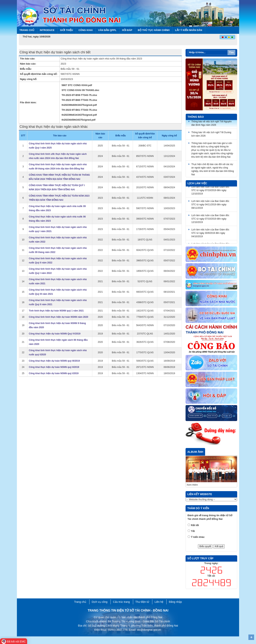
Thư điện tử (142, 602)
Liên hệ (159, 602)
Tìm (231, 52)
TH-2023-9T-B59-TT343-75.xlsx (79, 95)
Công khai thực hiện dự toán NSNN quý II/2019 (54, 367)
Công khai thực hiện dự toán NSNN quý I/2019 (54, 373)
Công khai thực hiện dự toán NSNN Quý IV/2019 (55, 334)
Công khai (85, 30)
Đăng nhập (175, 602)
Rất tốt (195, 525)
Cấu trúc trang (121, 602)
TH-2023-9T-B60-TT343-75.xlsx (79, 100)
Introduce (47, 30)
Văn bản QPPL (107, 30)
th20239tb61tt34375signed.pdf (79, 115)
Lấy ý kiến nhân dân (189, 30)
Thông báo (196, 117)
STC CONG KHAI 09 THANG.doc (80, 90)
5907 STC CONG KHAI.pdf (77, 85)
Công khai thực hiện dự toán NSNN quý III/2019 (54, 361)
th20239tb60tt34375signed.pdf (79, 105)
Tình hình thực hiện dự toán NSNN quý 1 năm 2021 (56, 311)
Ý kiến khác (198, 537)
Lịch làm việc (197, 183)
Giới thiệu (66, 30)
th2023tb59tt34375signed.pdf (78, 120)
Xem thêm (192, 485)
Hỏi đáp (127, 30)
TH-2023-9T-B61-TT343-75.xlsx (79, 110)
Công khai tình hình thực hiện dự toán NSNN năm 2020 (58, 317)
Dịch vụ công (100, 602)
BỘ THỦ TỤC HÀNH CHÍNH (154, 30)
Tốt (193, 531)
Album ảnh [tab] (195, 452)
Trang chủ (27, 30)
